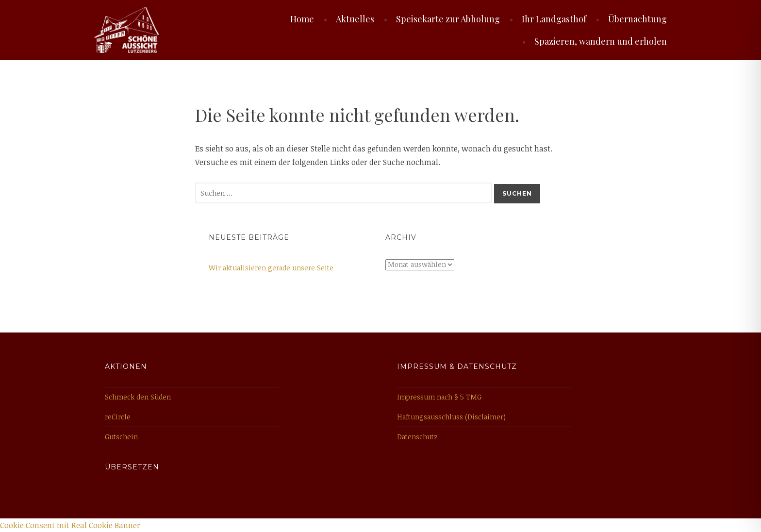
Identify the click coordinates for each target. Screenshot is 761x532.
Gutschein (121, 437)
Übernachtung (637, 19)
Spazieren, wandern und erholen (601, 41)
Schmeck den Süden (138, 397)
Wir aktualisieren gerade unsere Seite (271, 268)
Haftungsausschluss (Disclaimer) (451, 417)
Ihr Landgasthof (554, 19)
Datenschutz (417, 437)
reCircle (118, 417)
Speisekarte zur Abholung (448, 19)
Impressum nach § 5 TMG (439, 397)
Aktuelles (355, 19)
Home (302, 19)
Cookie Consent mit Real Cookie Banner (70, 525)
